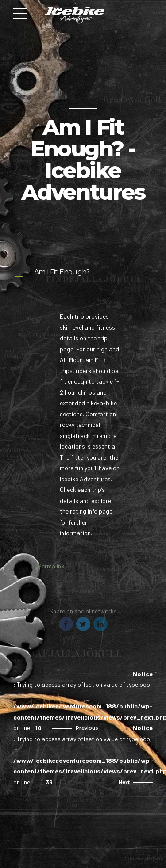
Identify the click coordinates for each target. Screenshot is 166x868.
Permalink (51, 566)
